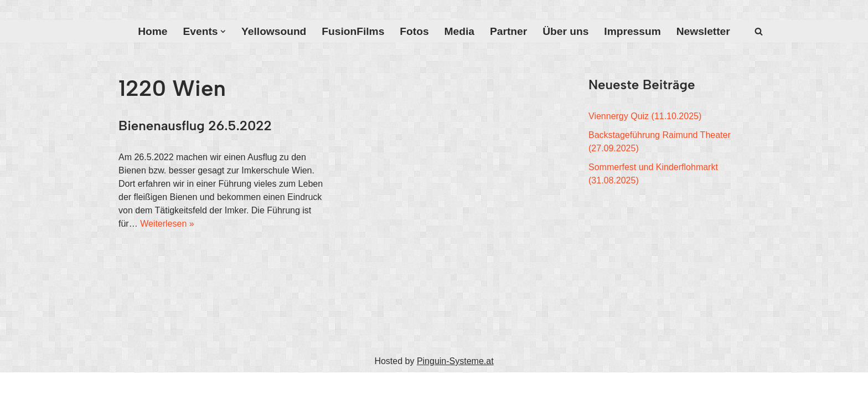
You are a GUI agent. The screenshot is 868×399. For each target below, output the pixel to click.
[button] (223, 32)
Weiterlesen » (167, 224)
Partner (508, 31)
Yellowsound (274, 31)
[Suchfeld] (759, 31)
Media (459, 31)
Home (153, 31)
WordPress (230, 385)
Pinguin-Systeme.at (455, 361)
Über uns (565, 31)
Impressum (632, 31)
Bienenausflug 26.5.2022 (195, 126)
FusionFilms (353, 31)
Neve (129, 385)
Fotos (414, 31)
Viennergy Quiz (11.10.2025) (645, 116)
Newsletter (703, 31)
